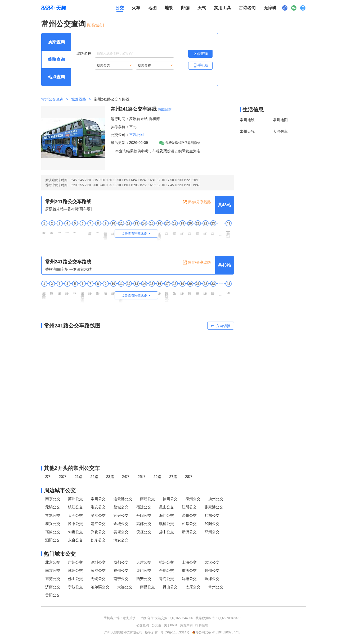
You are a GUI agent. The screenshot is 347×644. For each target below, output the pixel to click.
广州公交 (75, 562)
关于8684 (171, 625)
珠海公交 (212, 579)
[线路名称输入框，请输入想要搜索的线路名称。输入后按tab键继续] (134, 54)
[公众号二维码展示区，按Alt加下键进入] (294, 8)
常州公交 (98, 499)
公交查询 (143, 625)
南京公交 (53, 499)
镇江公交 (75, 507)
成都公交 (121, 562)
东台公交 (75, 540)
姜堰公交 (121, 532)
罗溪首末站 (228, 291)
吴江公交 (98, 515)
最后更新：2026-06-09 (129, 143)
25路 (142, 477)
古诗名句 (247, 8)
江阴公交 (189, 507)
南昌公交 (147, 587)
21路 (79, 477)
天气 (202, 8)
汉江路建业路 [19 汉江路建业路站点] (182, 231)
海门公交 (166, 515)
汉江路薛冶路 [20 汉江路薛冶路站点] (190, 231)
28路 (189, 477)
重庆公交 (189, 570)
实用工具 (222, 8)
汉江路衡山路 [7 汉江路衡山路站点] (90, 291)
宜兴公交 (121, 515)
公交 (120, 8)
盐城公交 (121, 507)
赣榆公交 (166, 524)
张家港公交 (214, 507)
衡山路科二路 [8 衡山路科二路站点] (98, 291)
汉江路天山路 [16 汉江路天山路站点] (159, 291)
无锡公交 (53, 507)
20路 (63, 477)
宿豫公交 (53, 532)
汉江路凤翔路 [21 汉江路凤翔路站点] (198, 231)
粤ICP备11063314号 (175, 632)
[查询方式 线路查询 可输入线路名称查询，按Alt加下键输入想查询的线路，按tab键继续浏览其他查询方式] (56, 60)
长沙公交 (98, 570)
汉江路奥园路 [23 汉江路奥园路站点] (213, 231)
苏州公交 (75, 499)
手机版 (200, 65)
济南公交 (53, 587)
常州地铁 (247, 120)
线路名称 (125, 54)
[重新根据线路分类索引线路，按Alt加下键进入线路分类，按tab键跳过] (114, 66)
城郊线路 (79, 99)
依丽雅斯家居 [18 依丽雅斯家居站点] (175, 291)
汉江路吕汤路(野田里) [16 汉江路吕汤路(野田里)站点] (159, 234)
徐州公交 (170, 499)
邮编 (185, 8)
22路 (94, 477)
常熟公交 (53, 515)
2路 (48, 477)
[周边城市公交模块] (138, 490)
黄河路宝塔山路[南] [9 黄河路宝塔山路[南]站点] (106, 234)
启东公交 (212, 515)
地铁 (169, 8)
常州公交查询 (64, 24)
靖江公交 (98, 524)
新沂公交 (189, 532)
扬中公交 (166, 532)
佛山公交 (75, 579)
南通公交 (147, 499)
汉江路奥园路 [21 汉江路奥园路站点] (198, 291)
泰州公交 (193, 499)
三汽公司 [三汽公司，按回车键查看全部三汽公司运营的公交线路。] (137, 135)
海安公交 (121, 540)
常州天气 (247, 131)
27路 (173, 477)
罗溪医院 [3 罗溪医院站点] (60, 230)
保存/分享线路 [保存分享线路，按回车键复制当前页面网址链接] (197, 202)
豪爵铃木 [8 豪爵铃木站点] (98, 230)
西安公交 (144, 579)
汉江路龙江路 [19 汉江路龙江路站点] (182, 291)
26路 (157, 477)
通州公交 (189, 515)
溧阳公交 (75, 524)
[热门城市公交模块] (138, 554)
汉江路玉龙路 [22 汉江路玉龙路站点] (205, 231)
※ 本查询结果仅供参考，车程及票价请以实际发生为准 (156, 151)
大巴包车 (280, 131)
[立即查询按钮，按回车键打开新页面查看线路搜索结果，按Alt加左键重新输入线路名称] (200, 54)
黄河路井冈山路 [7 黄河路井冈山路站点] (90, 232)
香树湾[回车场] (228, 233)
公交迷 (156, 625)
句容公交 (75, 532)
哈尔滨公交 (100, 587)
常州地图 (280, 120)
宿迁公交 (144, 507)
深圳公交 (98, 562)
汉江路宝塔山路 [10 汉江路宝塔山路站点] (113, 232)
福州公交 (121, 570)
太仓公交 (75, 515)
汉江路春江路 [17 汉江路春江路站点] (167, 231)
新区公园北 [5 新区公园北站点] (75, 291)
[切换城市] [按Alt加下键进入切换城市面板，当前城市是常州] (96, 25)
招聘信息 (202, 625)
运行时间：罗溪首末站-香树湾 (135, 119)
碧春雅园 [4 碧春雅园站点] (67, 230)
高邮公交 (144, 524)
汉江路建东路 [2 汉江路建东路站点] (52, 291)
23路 (110, 477)
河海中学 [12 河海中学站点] (129, 291)
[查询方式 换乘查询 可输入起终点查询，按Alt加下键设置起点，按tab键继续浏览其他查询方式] (56, 42)
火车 (136, 8)
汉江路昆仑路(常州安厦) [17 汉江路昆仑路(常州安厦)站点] (167, 295)
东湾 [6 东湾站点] (83, 230)
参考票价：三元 (124, 127)
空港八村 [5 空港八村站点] (75, 230)
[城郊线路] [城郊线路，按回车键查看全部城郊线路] (165, 109)
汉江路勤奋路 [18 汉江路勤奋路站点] (175, 231)
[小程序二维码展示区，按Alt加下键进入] (285, 8)
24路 (126, 477)
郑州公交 (212, 570)
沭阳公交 (212, 524)
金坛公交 (121, 524)
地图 (152, 8)
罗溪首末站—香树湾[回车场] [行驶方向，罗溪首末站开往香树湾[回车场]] (69, 209)
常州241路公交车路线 (134, 109)
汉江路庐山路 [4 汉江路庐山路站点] (67, 291)
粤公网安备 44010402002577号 (216, 632)
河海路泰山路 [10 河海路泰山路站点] (113, 291)
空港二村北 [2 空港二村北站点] (52, 231)
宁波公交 (75, 587)
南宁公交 (121, 579)
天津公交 (144, 562)
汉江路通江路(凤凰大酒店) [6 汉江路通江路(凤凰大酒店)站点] (83, 295)
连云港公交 (123, 499)
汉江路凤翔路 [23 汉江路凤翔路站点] (213, 291)
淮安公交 (98, 507)
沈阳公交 (189, 579)
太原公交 (193, 587)
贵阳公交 (53, 595)
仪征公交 (144, 532)
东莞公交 (53, 579)
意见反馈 (129, 618)
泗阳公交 (53, 540)
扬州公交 (216, 499)
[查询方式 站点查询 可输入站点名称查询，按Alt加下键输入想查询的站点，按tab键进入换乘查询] (56, 77)
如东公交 (98, 540)
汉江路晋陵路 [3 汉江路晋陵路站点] (60, 291)
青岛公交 (166, 579)
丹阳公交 (144, 515)
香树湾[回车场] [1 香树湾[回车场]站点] (44, 293)
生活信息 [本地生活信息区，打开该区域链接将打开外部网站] (253, 109)
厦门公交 (144, 570)
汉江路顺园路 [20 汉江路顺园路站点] (190, 291)
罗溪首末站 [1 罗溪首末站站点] (44, 231)
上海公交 (189, 562)
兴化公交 (98, 532)
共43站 (224, 205)
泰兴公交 (53, 524)
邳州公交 (212, 532)
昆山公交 (166, 507)
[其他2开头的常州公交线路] (138, 468)
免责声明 (186, 625)
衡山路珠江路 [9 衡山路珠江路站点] (106, 291)
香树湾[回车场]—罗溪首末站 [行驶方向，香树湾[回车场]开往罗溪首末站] (69, 269)
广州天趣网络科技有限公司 (123, 632)
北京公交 (53, 562)
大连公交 (125, 587)
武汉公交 (212, 562)
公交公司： (120, 135)
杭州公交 (166, 562)
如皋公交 (189, 524)
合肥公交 (166, 570)
